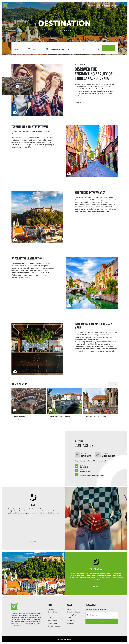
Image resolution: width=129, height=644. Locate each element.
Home (60, 31)
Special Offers (52, 612)
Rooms (75, 46)
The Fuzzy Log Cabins (73, 615)
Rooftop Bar (71, 623)
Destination (70, 620)
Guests (90, 46)
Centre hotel (91, 6)
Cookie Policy (52, 623)
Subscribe (102, 621)
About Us (51, 609)
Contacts (51, 615)
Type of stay (54, 46)
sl (120, 5)
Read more (78, 103)
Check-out (36, 46)
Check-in (17, 46)
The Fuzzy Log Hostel (104, 6)
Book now (109, 48)
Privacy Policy (52, 620)
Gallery (114, 5)
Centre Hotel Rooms (73, 612)
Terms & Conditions (54, 626)
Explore (33, 542)
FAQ (49, 618)
